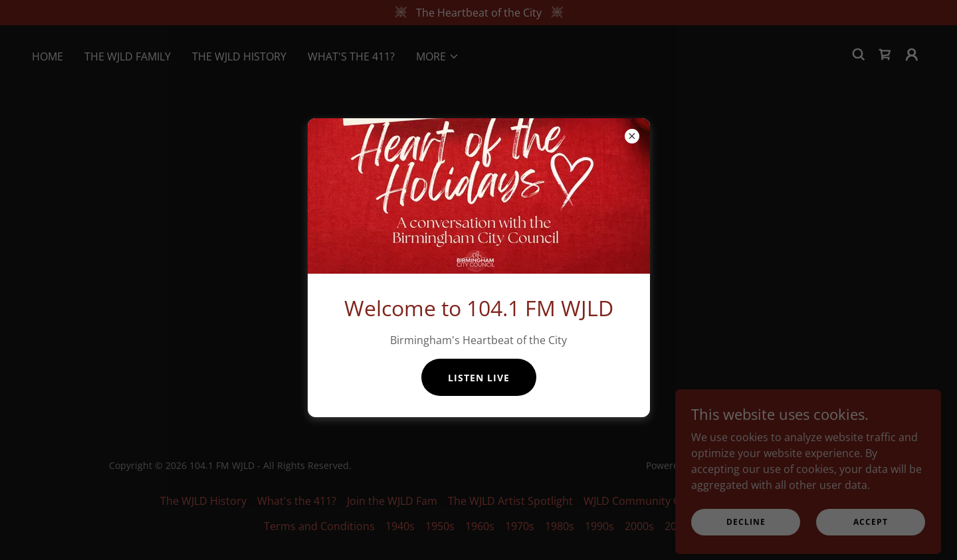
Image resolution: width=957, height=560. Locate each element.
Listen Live (479, 378)
